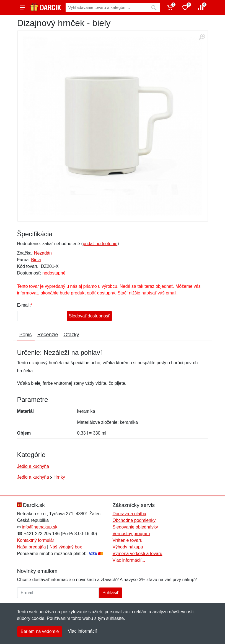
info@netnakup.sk (40, 527)
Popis (26, 335)
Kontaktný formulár (36, 540)
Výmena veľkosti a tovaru (138, 554)
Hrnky (59, 477)
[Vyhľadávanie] (107, 8)
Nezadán (43, 253)
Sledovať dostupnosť (89, 316)
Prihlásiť (110, 593)
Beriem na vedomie (40, 631)
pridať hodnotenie (100, 244)
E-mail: (24, 305)
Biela (36, 260)
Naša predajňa (32, 547)
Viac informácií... (129, 560)
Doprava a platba (130, 514)
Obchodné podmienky (134, 520)
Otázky (71, 335)
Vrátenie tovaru (128, 540)
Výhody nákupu (128, 547)
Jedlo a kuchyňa (33, 466)
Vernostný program (131, 534)
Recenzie (48, 335)
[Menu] (22, 7)
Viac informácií (82, 631)
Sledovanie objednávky (135, 527)
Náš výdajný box (66, 547)
